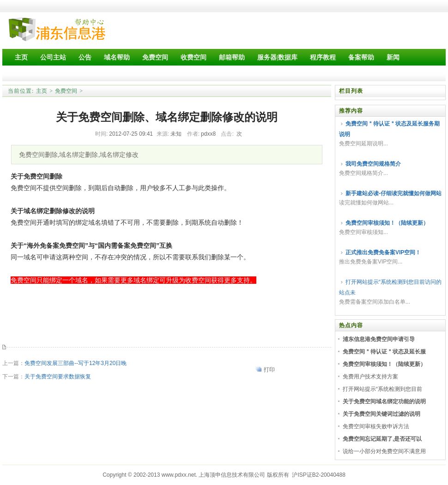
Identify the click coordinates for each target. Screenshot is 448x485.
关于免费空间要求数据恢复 (58, 377)
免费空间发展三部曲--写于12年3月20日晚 (76, 363)
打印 (269, 370)
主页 (42, 91)
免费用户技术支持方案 (370, 377)
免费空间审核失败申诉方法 (376, 426)
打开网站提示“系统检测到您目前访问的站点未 (390, 287)
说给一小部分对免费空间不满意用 (384, 451)
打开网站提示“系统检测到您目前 (382, 389)
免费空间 (66, 91)
